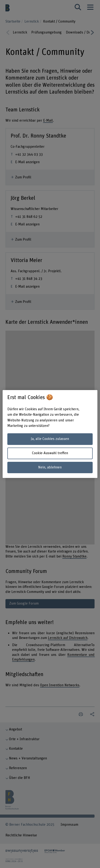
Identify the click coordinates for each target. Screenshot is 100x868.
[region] (50, 434)
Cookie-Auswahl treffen (50, 453)
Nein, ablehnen (50, 467)
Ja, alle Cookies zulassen (50, 439)
